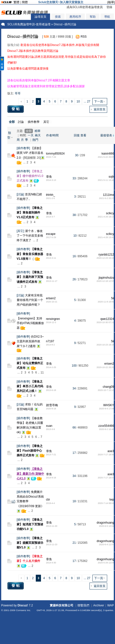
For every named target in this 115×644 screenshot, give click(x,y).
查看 (83, 135)
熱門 (35, 140)
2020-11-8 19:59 (106, 302)
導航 (107, 17)
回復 (77, 135)
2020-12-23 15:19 (105, 258)
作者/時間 (52, 135)
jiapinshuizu (106, 278)
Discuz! (23, 605)
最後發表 (106, 135)
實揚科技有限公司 (62, 605)
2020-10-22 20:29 (105, 367)
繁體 (16, 2)
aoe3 (111, 451)
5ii (113, 298)
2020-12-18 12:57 (105, 281)
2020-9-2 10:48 (107, 429)
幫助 (93, 17)
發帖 (16, 109)
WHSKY (109, 405)
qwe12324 (107, 319)
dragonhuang (105, 523)
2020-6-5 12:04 (107, 526)
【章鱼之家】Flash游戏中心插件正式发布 (30, 451)
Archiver (99, 605)
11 (42, 372)
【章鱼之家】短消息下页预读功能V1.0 (30, 524)
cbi (48, 500)
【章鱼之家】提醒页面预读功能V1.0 (30, 543)
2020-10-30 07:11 (105, 322)
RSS (84, 37)
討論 (21, 122)
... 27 (87, 101)
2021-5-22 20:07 (106, 157)
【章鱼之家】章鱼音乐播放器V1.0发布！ (30, 254)
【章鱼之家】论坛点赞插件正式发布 (30, 363)
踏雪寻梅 (52, 405)
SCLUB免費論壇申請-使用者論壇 (29, 24)
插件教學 (34, 122)
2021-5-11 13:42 (106, 180)
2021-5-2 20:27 (107, 198)
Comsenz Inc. (23, 610)
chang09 (108, 387)
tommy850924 (55, 154)
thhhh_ (51, 195)
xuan (49, 426)
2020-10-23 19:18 (105, 345)
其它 (46, 122)
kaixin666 (108, 154)
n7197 (50, 341)
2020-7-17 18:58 (106, 455)
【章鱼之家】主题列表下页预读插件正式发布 (30, 277)
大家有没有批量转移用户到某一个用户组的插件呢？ (30, 300)
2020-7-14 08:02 (106, 503)
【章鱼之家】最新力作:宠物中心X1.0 (30, 473)
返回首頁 (100, 109)
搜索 (58, 17)
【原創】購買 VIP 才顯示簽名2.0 (30, 153)
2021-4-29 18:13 (106, 217)
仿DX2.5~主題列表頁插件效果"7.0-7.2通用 (30, 341)
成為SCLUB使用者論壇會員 (85, 7)
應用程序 (75, 17)
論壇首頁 (40, 17)
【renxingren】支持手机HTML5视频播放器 (30, 323)
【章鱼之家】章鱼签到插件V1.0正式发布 (30, 213)
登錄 (109, 7)
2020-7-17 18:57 (106, 478)
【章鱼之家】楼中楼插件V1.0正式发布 (30, 176)
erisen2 (51, 298)
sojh (111, 177)
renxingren (53, 319)
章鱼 (49, 177)
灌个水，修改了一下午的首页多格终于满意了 (30, 236)
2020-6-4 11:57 (107, 544)
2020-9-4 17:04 (107, 409)
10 (78, 101)
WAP (110, 605)
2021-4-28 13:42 (106, 237)
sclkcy (110, 213)
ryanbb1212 (106, 255)
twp (112, 500)
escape (51, 234)
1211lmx (109, 195)
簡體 (25, 2)
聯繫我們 (83, 605)
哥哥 (18, 93)
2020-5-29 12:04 (106, 563)
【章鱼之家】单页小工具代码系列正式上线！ (30, 386)
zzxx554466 (106, 426)
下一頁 (99, 101)
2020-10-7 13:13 (106, 390)
